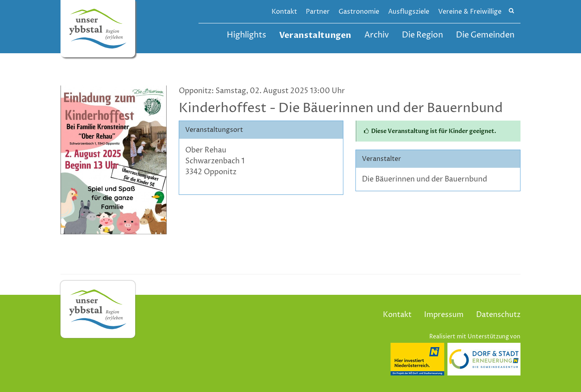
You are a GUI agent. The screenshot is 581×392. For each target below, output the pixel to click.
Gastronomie (359, 12)
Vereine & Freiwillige (470, 12)
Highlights (247, 35)
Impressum (444, 315)
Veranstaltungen (315, 35)
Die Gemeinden (485, 35)
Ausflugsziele (409, 12)
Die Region (422, 35)
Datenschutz (498, 315)
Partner (318, 12)
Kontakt (284, 12)
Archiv (377, 35)
